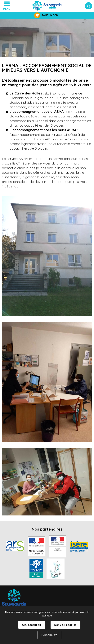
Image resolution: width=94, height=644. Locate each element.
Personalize (49, 635)
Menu (7, 9)
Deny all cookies (65, 625)
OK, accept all (32, 625)
